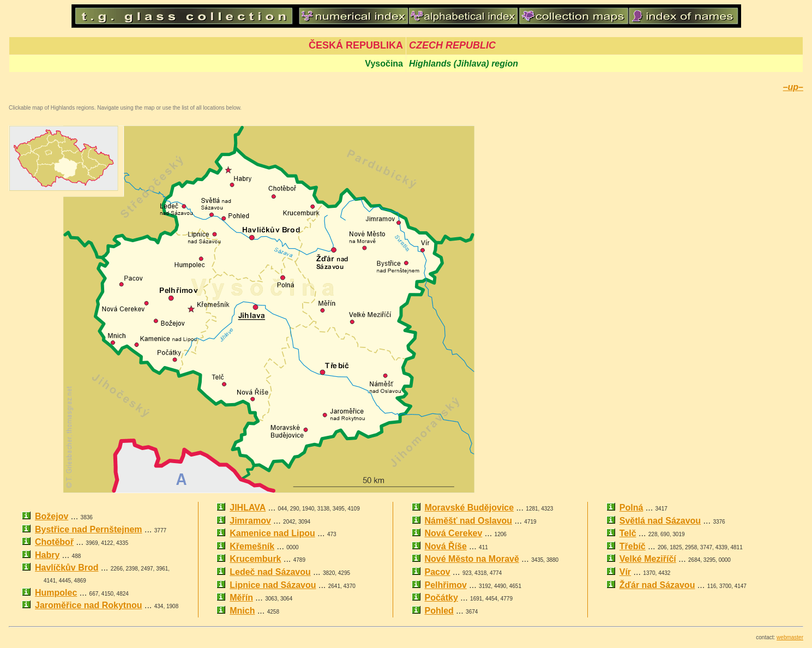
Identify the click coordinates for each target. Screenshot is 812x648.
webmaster (790, 637)
